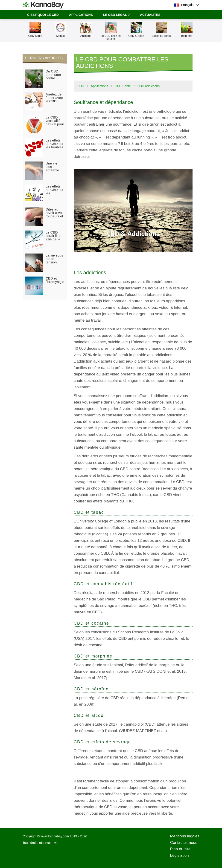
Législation (179, 855)
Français (184, 5)
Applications (81, 15)
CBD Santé (123, 86)
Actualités (150, 15)
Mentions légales (185, 836)
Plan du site (180, 849)
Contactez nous (184, 843)
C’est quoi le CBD (43, 15)
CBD (81, 86)
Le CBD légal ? (117, 15)
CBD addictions (149, 86)
